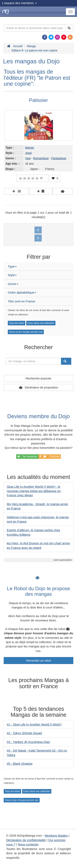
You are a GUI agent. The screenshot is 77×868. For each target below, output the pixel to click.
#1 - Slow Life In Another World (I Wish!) (34, 724)
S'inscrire (50, 457)
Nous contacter (28, 844)
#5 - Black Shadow (20, 764)
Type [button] (12, 266)
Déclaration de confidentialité (26, 840)
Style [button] (12, 275)
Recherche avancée (38, 378)
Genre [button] (13, 284)
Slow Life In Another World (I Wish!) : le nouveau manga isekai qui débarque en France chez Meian (34, 491)
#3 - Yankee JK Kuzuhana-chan (28, 742)
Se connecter (27, 457)
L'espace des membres (19, 3)
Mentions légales (56, 836)
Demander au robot (38, 661)
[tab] (38, 267)
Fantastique (59, 158)
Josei (28, 153)
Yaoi (28, 158)
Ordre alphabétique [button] (22, 292)
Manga (29, 148)
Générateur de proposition (41, 387)
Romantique (41, 158)
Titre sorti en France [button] (22, 301)
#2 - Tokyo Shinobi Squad (24, 733)
